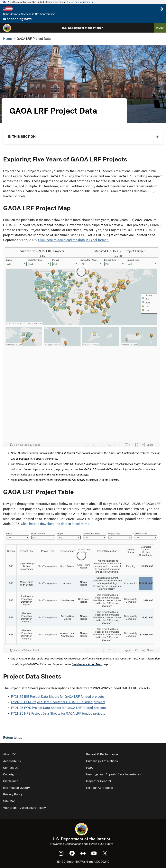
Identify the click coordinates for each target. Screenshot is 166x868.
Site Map (9, 801)
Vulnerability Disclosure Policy (24, 808)
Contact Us (11, 768)
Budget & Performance (102, 754)
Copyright (10, 774)
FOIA (90, 768)
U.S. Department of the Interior (82, 28)
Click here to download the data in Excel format (56, 524)
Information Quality (16, 788)
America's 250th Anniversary (37, 14)
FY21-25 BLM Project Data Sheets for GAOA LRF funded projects (58, 702)
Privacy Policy (13, 794)
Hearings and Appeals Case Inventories (114, 774)
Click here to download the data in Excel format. (74, 240)
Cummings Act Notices (102, 761)
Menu (160, 28)
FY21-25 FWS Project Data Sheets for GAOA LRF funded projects (58, 708)
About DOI (10, 754)
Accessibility (12, 761)
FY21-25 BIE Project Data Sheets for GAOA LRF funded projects (57, 697)
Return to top (13, 738)
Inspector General (99, 781)
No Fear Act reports (100, 788)
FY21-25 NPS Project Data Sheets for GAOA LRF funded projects (58, 714)
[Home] (7, 28)
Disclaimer (10, 781)
